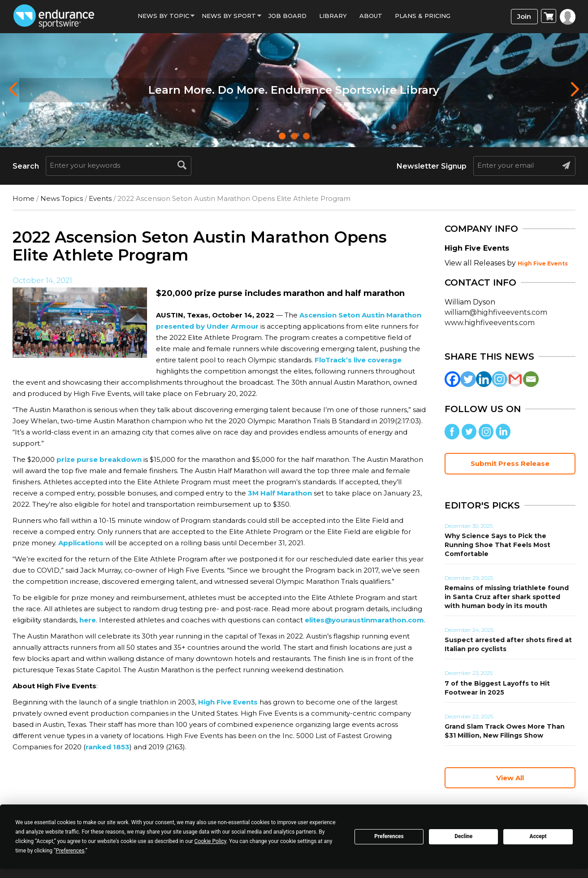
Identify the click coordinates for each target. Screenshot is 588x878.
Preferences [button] (70, 851)
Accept (538, 836)
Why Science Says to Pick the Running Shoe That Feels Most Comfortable (497, 545)
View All (510, 778)
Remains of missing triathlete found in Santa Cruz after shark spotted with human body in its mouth (507, 597)
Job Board (288, 16)
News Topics (62, 198)
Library (333, 16)
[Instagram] (499, 379)
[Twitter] (468, 379)
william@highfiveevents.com (496, 312)
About (371, 16)
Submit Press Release (510, 463)
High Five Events (543, 263)
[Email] (531, 379)
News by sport (229, 16)
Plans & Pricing (423, 16)
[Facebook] (452, 379)
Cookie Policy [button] (210, 841)
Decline (463, 836)
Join (524, 16)
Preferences (389, 836)
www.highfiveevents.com (490, 323)
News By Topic (163, 16)
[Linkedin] (484, 379)
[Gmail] (515, 379)
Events (100, 198)
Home (24, 198)
